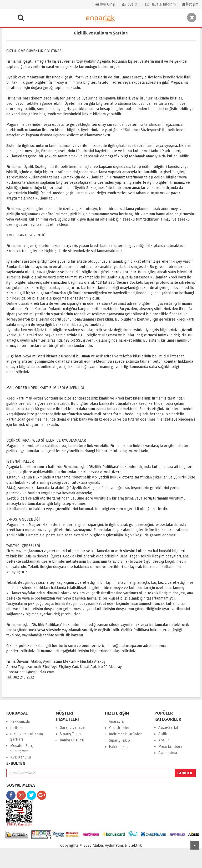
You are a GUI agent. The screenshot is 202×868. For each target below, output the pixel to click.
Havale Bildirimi (161, 4)
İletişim (190, 4)
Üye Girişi (105, 4)
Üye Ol (130, 4)
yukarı (195, 845)
